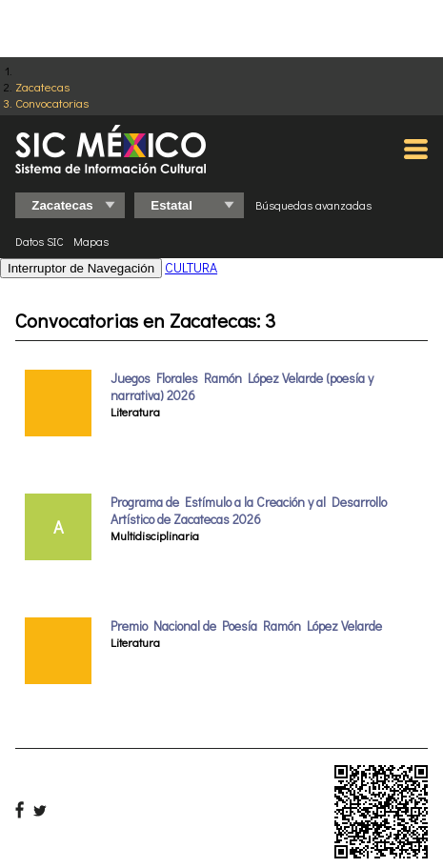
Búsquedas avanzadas (313, 205)
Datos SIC (40, 241)
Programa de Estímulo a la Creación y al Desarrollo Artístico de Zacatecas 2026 (249, 511)
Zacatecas (42, 86)
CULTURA (191, 267)
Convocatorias (52, 102)
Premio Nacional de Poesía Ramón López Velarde (246, 626)
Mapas (91, 241)
